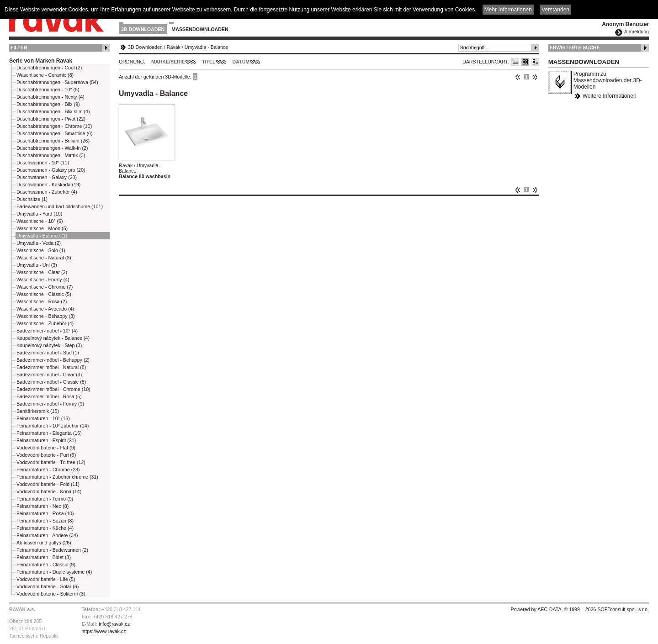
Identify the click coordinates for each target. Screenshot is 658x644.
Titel (209, 62)
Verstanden (555, 10)
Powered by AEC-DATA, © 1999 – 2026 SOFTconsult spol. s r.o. (580, 609)
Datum (241, 62)
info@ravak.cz (114, 624)
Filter (19, 48)
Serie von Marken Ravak (41, 61)
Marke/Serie (168, 62)
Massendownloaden (200, 29)
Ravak (174, 47)
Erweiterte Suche (575, 48)
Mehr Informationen (508, 10)
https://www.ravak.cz (103, 631)
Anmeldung (637, 32)
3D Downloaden (143, 29)
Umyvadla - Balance (206, 47)
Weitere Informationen (610, 96)
